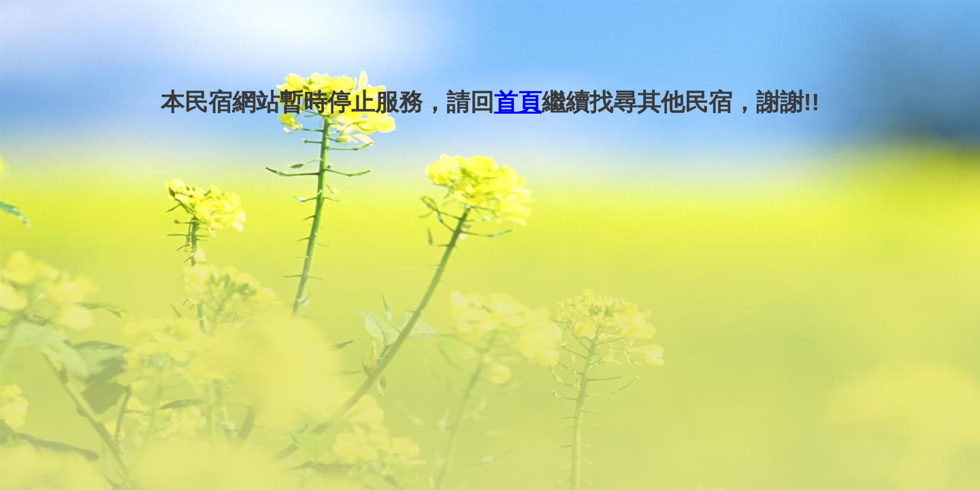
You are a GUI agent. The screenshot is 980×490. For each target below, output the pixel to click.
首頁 (518, 102)
